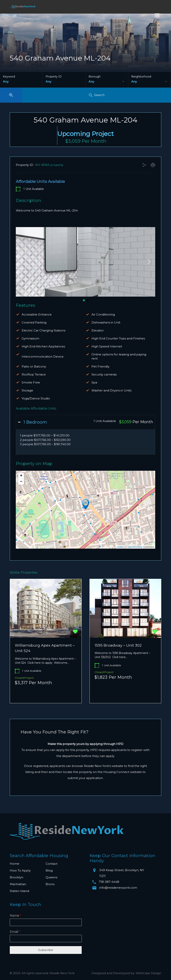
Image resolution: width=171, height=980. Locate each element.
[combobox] (107, 82)
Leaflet (120, 547)
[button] (22, 262)
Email (15, 932)
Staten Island (19, 891)
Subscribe (46, 950)
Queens (51, 877)
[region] (85, 265)
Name (16, 916)
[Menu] (157, 15)
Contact (52, 864)
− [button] (21, 482)
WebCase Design (148, 973)
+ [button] (21, 476)
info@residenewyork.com (118, 888)
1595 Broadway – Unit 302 (118, 645)
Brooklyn (16, 877)
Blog (49, 870)
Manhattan (18, 884)
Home (15, 864)
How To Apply (20, 870)
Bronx (50, 884)
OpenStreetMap (135, 547)
